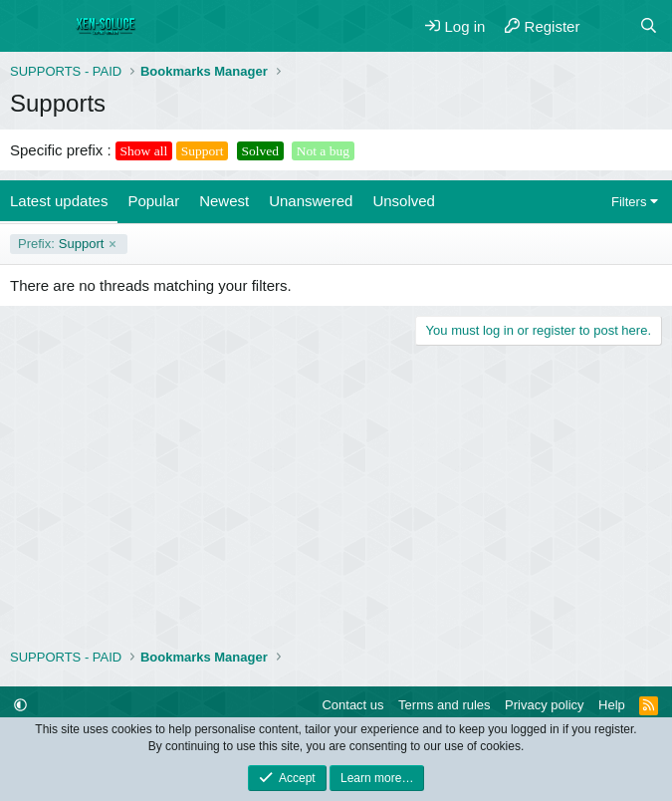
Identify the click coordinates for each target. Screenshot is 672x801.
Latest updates (59, 201)
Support (61, 244)
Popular (153, 201)
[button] (20, 705)
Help (612, 705)
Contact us (352, 705)
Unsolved (404, 201)
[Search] (649, 26)
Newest (224, 201)
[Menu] (27, 26)
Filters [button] (629, 202)
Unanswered (311, 201)
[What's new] (609, 26)
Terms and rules (444, 705)
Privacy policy (544, 705)
